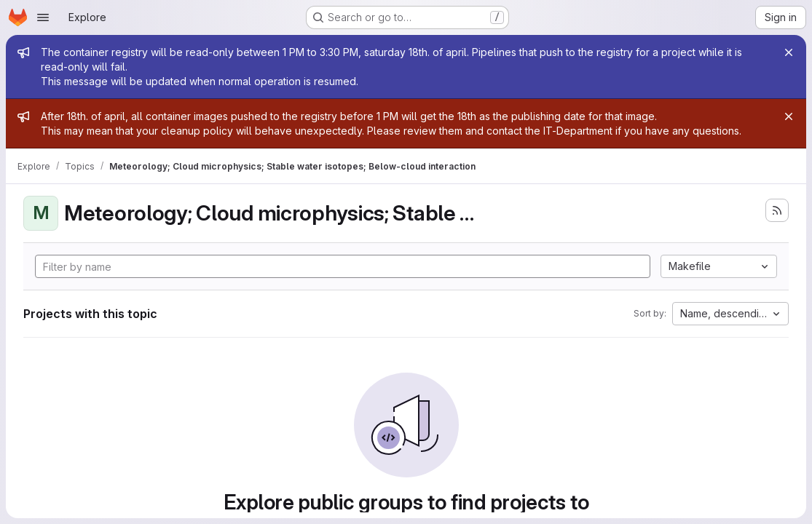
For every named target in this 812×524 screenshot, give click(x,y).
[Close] (789, 52)
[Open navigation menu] (43, 17)
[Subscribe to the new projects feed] (777, 210)
